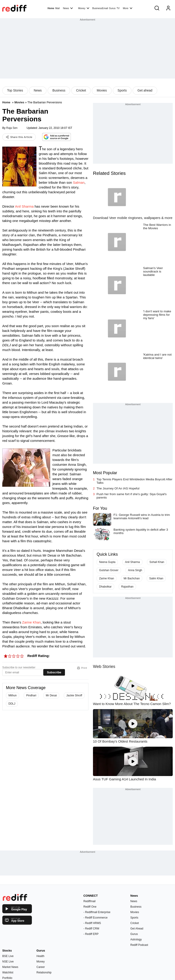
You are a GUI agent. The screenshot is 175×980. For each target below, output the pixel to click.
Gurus (112, 8)
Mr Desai (51, 695)
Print (82, 668)
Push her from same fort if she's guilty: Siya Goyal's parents (132, 496)
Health (40, 956)
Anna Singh (135, 570)
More (128, 8)
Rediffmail (89, 901)
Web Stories (104, 667)
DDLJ (12, 704)
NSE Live (8, 962)
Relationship (44, 972)
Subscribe (54, 672)
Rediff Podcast (139, 945)
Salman (79, 182)
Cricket (81, 90)
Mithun (13, 695)
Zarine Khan (31, 622)
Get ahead (145, 90)
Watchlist (8, 972)
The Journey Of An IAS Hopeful (118, 488)
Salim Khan (156, 578)
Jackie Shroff (74, 695)
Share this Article (19, 137)
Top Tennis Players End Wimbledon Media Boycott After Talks (135, 481)
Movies (102, 90)
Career (41, 967)
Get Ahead (137, 929)
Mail (57, 8)
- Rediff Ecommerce (95, 918)
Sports (122, 90)
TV (118, 8)
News (68, 8)
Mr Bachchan (132, 578)
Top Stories (15, 90)
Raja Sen (12, 128)
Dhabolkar (105, 587)
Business (59, 90)
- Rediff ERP (91, 934)
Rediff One (90, 907)
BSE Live (8, 956)
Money (84, 8)
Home (51, 8)
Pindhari (31, 695)
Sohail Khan (157, 562)
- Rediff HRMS (92, 923)
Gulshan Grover (109, 570)
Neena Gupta (107, 562)
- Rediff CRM (91, 929)
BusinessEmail (100, 8)
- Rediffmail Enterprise (97, 912)
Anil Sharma (24, 206)
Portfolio (7, 978)
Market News (10, 967)
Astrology (136, 939)
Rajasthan (127, 587)
